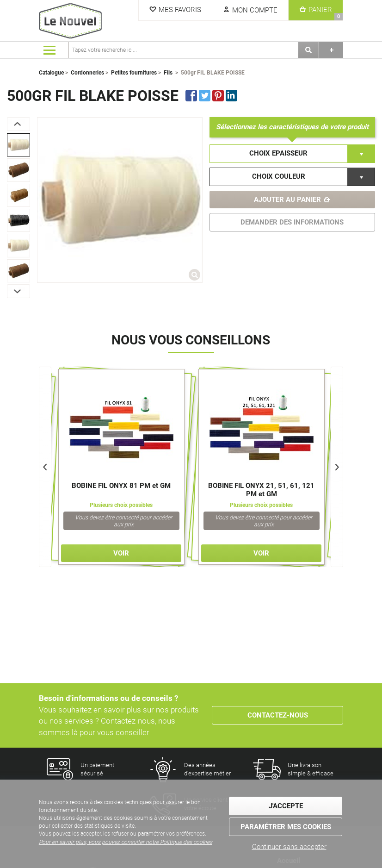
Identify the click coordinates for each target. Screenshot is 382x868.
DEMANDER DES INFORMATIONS (292, 222)
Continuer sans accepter (289, 847)
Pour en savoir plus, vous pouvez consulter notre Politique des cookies (126, 842)
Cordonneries (87, 73)
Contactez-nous (278, 715)
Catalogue (51, 73)
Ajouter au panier (287, 200)
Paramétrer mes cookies (286, 827)
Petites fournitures (134, 73)
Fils (168, 73)
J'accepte (286, 806)
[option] (18, 145)
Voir (121, 553)
